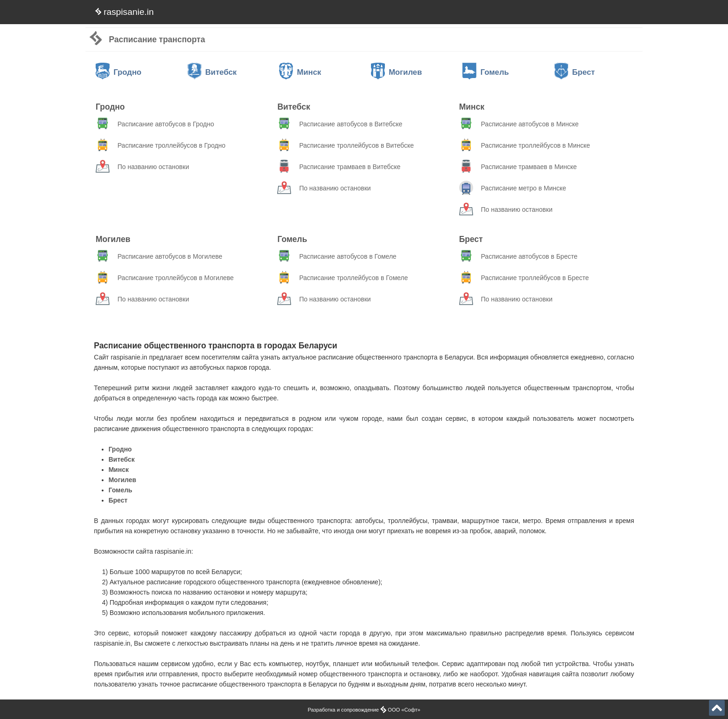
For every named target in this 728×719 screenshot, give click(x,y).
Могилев (396, 72)
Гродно (119, 72)
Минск (300, 72)
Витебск (212, 72)
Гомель (486, 72)
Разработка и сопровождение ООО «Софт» (364, 710)
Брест (575, 72)
